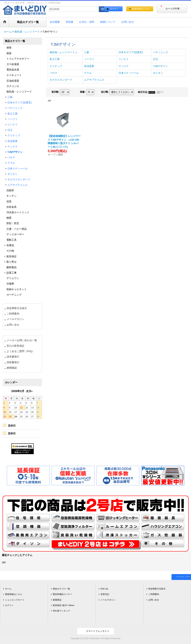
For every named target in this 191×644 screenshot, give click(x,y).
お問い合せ (13, 325)
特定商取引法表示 (17, 308)
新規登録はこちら (141, 9)
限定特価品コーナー (62, 594)
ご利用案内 (13, 314)
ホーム (8, 589)
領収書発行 (13, 362)
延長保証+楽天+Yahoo (64, 605)
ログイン (114, 9)
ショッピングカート (15, 600)
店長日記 (105, 594)
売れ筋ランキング (61, 611)
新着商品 (57, 600)
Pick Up (104, 589)
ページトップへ (183, 577)
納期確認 (12, 368)
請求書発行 (13, 357)
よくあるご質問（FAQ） (21, 351)
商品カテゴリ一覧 (61, 589)
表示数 (55, 92)
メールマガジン (15, 319)
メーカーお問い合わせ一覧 (22, 340)
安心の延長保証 (15, 346)
